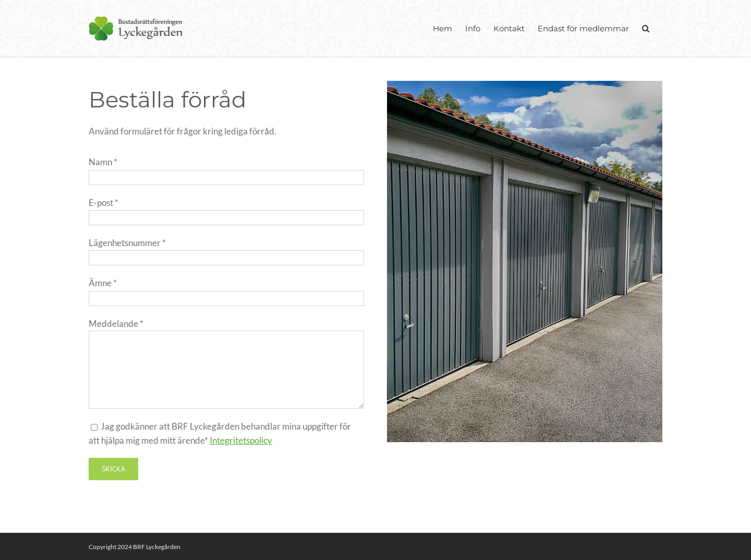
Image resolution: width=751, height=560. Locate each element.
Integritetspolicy (241, 440)
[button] (646, 28)
